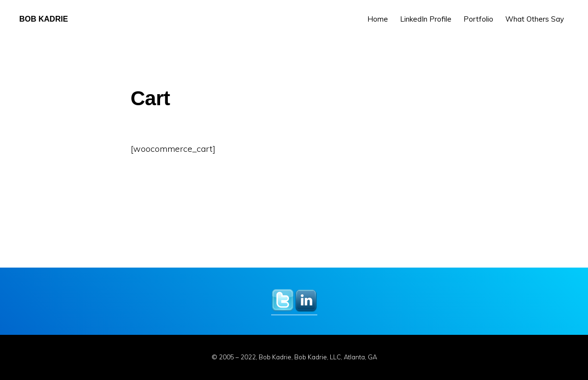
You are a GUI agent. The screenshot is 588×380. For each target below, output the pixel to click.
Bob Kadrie (44, 19)
